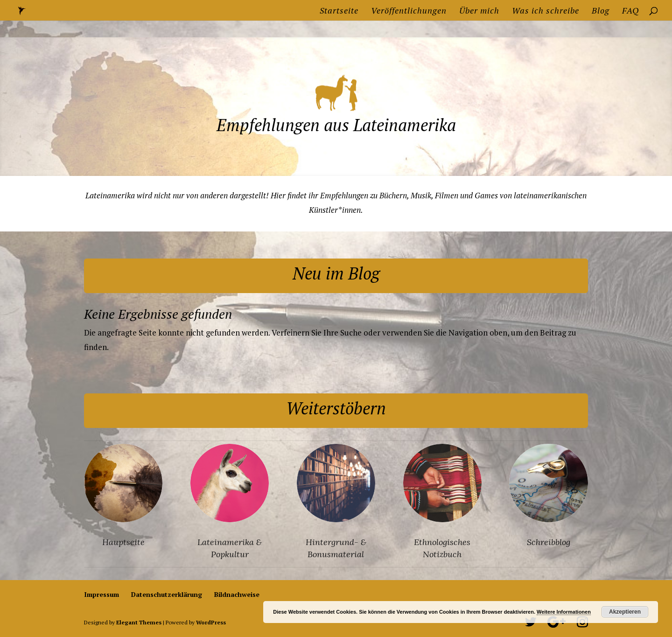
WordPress (211, 622)
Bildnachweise (237, 594)
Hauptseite (123, 542)
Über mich (479, 11)
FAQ (631, 11)
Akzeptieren (625, 612)
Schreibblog (549, 542)
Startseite (339, 11)
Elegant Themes (139, 622)
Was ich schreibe (546, 11)
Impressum (101, 594)
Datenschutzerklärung (167, 594)
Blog (601, 11)
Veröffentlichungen (409, 11)
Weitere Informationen (564, 612)
